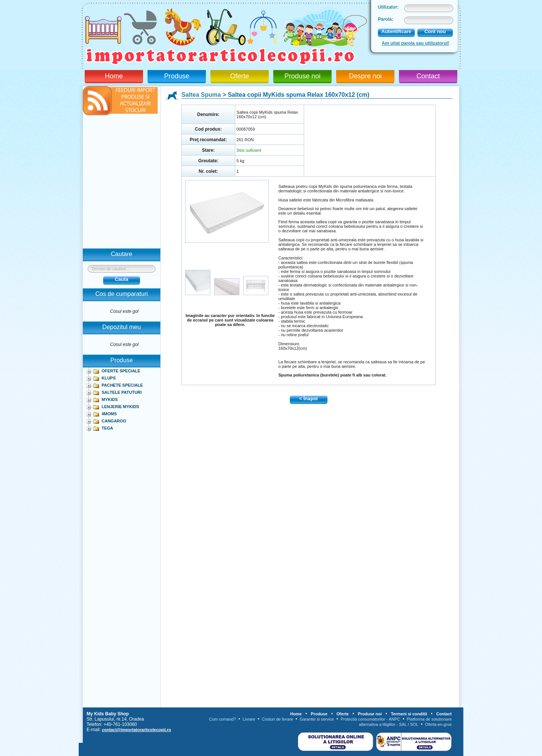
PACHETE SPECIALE (122, 385)
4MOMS (109, 414)
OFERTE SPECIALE (121, 371)
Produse (177, 76)
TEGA (107, 428)
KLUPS (109, 378)
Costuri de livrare (278, 719)
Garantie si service (317, 719)
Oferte (239, 76)
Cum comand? (222, 719)
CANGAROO (114, 421)
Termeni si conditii (409, 714)
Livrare (249, 719)
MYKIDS (110, 399)
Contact (428, 76)
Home (114, 76)
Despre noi (365, 76)
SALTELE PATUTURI (122, 392)
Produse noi (302, 76)
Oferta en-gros (438, 724)
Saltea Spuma (201, 95)
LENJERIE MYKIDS (120, 407)
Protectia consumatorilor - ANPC (370, 719)
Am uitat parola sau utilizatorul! (415, 43)
